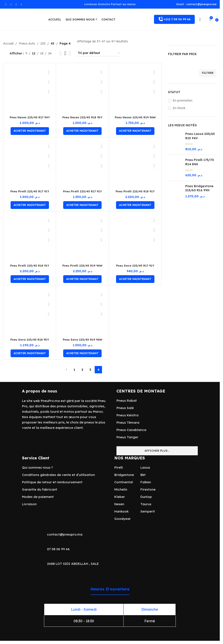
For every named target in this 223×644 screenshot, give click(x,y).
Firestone (148, 489)
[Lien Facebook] (6, 4)
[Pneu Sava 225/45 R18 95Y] (30, 311)
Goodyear (122, 519)
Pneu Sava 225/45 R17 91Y (135, 266)
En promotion (183, 100)
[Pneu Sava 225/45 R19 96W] (82, 311)
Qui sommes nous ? (37, 467)
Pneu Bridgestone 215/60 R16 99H (199, 188)
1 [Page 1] (74, 370)
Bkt (143, 475)
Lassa (145, 467)
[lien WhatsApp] (16, 4)
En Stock (179, 108)
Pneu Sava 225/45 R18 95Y (30, 340)
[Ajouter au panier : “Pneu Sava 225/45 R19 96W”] (82, 353)
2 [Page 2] (82, 370)
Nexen (119, 504)
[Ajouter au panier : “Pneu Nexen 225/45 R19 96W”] (135, 131)
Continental (124, 482)
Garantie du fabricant (40, 489)
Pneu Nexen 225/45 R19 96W (135, 117)
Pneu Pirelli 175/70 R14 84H (200, 162)
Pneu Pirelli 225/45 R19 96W (82, 266)
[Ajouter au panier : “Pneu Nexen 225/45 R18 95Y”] (82, 131)
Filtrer (208, 73)
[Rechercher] (205, 19)
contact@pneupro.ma (201, 4)
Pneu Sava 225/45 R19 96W (82, 340)
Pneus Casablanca (131, 430)
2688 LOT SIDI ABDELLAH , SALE (73, 564)
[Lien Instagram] (11, 4)
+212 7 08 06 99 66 (174, 19)
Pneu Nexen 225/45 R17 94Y (30, 117)
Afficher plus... (157, 451)
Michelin (121, 489)
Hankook (121, 511)
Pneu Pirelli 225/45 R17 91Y (30, 191)
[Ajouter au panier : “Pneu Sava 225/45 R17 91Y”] (135, 279)
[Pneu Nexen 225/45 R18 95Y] (82, 89)
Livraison (29, 504)
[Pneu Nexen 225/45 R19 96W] (135, 89)
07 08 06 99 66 (58, 549)
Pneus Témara (128, 422)
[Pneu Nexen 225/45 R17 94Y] (30, 89)
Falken (146, 482)
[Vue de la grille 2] (60, 53)
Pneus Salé (125, 408)
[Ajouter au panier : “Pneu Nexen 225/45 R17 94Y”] (30, 131)
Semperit (148, 511)
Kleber (120, 497)
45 (52, 43)
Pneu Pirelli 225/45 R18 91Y (135, 191)
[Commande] (99, 53)
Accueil (8, 43)
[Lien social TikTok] (21, 4)
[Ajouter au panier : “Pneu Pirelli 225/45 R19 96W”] (82, 279)
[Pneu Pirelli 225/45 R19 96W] (82, 237)
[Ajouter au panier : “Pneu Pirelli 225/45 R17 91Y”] (30, 205)
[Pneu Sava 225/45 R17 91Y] (135, 237)
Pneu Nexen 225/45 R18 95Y (82, 117)
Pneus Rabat (127, 401)
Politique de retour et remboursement (52, 482)
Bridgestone (124, 475)
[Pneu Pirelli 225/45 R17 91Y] (30, 163)
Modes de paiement (38, 497)
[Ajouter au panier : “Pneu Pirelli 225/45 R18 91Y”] (135, 205)
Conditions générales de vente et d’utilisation (58, 475)
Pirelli (119, 467)
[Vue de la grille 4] (70, 53)
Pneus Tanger (127, 437)
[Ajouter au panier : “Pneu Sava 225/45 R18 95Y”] (30, 353)
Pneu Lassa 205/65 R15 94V (200, 136)
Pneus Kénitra (127, 415)
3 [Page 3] (90, 370)
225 (43, 43)
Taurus (146, 504)
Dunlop (146, 497)
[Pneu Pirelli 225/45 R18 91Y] (135, 163)
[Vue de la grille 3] (65, 53)
